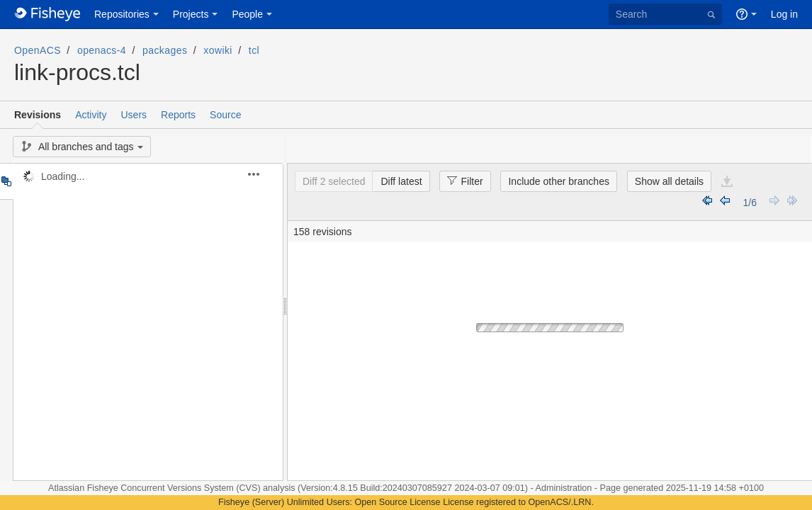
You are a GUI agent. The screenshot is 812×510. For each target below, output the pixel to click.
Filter (461, 181)
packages (165, 50)
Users (134, 115)
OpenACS (38, 50)
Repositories (122, 14)
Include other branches (558, 181)
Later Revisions (774, 203)
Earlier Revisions (725, 203)
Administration (564, 488)
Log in (784, 14)
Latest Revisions (792, 203)
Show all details (669, 181)
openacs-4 (102, 50)
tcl (254, 50)
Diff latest (401, 181)
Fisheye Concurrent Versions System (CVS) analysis (192, 488)
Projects (191, 14)
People (247, 14)
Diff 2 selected (334, 181)
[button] (262, 174)
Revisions (38, 115)
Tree (6, 181)
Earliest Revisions (707, 203)
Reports (178, 115)
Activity (91, 115)
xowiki (218, 50)
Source (225, 115)
